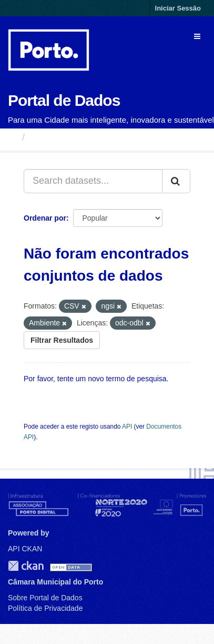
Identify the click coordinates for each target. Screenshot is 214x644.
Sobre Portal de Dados (45, 598)
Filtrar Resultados (62, 340)
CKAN (26, 566)
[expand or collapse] (197, 36)
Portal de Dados (64, 100)
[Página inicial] (12, 137)
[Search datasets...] (93, 181)
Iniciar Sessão (178, 8)
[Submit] (176, 181)
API (127, 427)
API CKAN (25, 549)
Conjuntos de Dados (76, 137)
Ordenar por (45, 218)
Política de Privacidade (45, 608)
